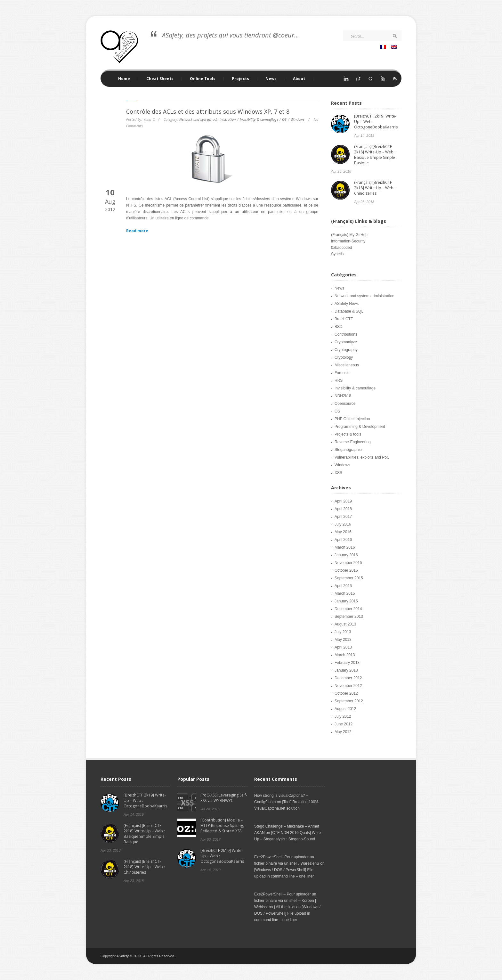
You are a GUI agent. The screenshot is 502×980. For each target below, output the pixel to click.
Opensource (345, 404)
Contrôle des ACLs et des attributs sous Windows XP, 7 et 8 (208, 111)
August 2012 (345, 709)
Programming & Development (360, 427)
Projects (239, 79)
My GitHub (358, 235)
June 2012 (344, 724)
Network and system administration (208, 119)
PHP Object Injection (352, 419)
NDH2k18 (343, 396)
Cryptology (344, 357)
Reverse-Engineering (353, 442)
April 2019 (343, 501)
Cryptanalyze (346, 342)
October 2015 (346, 570)
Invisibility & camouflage (259, 119)
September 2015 (349, 578)
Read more (137, 231)
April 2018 (343, 509)
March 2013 (345, 655)
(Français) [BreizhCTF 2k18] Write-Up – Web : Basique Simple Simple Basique (375, 155)
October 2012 (346, 693)
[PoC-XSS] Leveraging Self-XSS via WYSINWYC (224, 798)
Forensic (342, 373)
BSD (339, 327)
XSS (338, 473)
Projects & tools (348, 434)
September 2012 (349, 701)
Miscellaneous (347, 365)
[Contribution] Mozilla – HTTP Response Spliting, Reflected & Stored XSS (222, 825)
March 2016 (345, 547)
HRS (339, 380)
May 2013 (343, 640)
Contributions (346, 334)
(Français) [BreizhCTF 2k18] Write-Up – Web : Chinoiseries (375, 188)
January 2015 (346, 601)
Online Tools (201, 79)
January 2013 (346, 670)
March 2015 (345, 593)
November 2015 (348, 563)
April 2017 (343, 517)
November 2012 (348, 686)
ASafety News (347, 304)
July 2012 (343, 716)
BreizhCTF (344, 319)
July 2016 (343, 524)
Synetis (337, 254)
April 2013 (343, 647)
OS (284, 119)
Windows (298, 119)
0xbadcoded (341, 248)
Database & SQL (349, 311)
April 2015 (343, 586)
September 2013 (349, 617)
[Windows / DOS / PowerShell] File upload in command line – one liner (287, 913)
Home (124, 79)
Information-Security (348, 241)
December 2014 (348, 609)
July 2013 (343, 632)
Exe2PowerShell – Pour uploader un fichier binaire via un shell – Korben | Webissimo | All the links (285, 901)
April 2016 (343, 540)
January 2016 (346, 555)
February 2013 (347, 663)
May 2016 (343, 532)
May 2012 (343, 732)
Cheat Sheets (158, 79)
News (271, 79)
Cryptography (346, 350)
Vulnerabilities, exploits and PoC (362, 457)
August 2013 (345, 624)
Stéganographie (348, 450)
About (299, 79)
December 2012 (348, 678)
